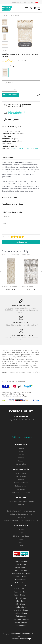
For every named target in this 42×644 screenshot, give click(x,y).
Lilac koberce (21, 598)
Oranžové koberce (21, 610)
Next (3, 50)
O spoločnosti (16, 2)
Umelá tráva (21, 464)
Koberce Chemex (7, 8)
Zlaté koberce (21, 625)
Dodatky (21, 461)
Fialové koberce (21, 583)
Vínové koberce (21, 571)
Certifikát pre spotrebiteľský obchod (21, 511)
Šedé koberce (21, 616)
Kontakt (31, 2)
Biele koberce (21, 565)
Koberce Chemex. (22, 634)
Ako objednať (13, 120)
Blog (25, 2)
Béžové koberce (21, 562)
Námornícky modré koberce (21, 586)
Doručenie (21, 489)
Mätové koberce (22, 604)
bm (15, 89)
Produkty (21, 539)
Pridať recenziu (21, 242)
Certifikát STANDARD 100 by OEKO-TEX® (24, 149)
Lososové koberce (21, 592)
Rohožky (21, 458)
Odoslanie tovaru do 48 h (21, 335)
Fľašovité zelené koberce (22, 574)
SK (40, 2)
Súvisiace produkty (15, 251)
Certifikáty (21, 517)
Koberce (21, 448)
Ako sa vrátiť (21, 477)
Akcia (21, 542)
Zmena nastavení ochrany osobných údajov (21, 520)
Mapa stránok (21, 508)
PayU (25, 396)
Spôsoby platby (21, 486)
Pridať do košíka (10, 95)
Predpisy (21, 480)
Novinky (21, 545)
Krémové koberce (21, 595)
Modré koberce (21, 607)
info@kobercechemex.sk (21, 437)
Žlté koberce (21, 601)
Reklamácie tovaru (21, 483)
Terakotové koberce (22, 619)
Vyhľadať (31, 9)
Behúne (17, 15)
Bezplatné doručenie (21, 306)
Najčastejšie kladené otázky (21, 514)
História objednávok (21, 536)
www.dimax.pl (25, 639)
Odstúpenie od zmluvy (21, 492)
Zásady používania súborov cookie (21, 502)
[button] (21, 83)
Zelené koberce (21, 622)
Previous (6, 50)
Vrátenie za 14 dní (21, 323)
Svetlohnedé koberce (22, 589)
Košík (39, 9)
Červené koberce (21, 580)
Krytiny (21, 451)
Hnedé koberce (21, 568)
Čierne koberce (21, 577)
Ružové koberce (21, 613)
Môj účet (35, 9)
